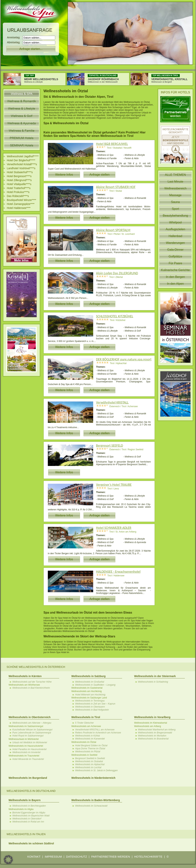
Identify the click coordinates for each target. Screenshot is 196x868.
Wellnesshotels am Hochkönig (86, 691)
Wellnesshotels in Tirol (86, 717)
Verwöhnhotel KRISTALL (112, 402)
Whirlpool (175, 222)
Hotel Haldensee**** (19, 208)
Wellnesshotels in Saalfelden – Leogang (95, 685)
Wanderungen (175, 243)
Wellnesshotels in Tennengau (90, 701)
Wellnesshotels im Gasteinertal (87, 688)
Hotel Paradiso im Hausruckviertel (29, 749)
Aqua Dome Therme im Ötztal (90, 749)
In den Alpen (175, 284)
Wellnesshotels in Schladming (153, 682)
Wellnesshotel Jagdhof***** (23, 156)
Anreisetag (14, 37)
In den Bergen (175, 277)
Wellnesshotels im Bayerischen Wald (31, 816)
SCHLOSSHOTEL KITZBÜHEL (115, 316)
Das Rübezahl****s (18, 196)
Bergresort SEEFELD (110, 446)
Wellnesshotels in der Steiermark (155, 676)
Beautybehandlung (175, 216)
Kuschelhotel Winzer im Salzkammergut (32, 730)
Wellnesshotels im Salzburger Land (89, 698)
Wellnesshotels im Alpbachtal (90, 764)
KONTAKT (34, 857)
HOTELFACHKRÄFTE (148, 857)
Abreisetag (14, 42)
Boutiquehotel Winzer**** (21, 200)
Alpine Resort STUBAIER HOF (116, 187)
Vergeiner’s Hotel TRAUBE (114, 485)
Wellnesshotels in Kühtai (87, 736)
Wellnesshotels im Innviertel (26, 752)
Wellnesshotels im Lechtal (88, 767)
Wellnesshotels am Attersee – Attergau (32, 723)
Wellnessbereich (175, 188)
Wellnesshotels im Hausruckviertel (26, 746)
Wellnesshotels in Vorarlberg (152, 717)
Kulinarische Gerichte (175, 270)
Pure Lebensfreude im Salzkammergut (32, 733)
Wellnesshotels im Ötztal (84, 742)
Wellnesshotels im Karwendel (90, 739)
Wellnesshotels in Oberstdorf (27, 819)
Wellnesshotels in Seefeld (84, 755)
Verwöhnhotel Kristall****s (22, 164)
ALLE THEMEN (175, 175)
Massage (175, 195)
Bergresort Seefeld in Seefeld (90, 758)
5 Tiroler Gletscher (84, 723)
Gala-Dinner (175, 250)
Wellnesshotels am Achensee (86, 726)
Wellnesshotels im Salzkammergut (26, 726)
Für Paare (175, 263)
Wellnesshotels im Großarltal (89, 682)
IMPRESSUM (53, 857)
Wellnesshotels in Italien (26, 834)
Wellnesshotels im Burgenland (28, 778)
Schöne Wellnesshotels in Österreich (36, 667)
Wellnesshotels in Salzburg (88, 676)
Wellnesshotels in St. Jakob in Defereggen (96, 770)
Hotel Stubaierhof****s (20, 172)
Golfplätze (175, 256)
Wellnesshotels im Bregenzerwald (155, 733)
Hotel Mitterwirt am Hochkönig (90, 695)
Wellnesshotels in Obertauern (90, 707)
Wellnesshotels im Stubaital (89, 761)
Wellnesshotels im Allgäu (21, 809)
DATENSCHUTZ (77, 857)
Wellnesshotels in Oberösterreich (29, 717)
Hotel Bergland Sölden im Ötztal (91, 746)
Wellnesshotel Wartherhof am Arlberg (157, 730)
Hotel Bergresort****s (19, 176)
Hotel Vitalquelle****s (19, 184)
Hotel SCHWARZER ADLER (114, 528)
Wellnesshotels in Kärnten (25, 676)
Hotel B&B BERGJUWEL (112, 144)
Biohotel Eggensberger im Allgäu (29, 813)
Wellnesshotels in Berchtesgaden (29, 806)
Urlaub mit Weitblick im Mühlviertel (30, 742)
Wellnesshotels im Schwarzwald (91, 806)
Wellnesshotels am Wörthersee (24, 685)
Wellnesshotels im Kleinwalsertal (151, 723)
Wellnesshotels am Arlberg (148, 726)
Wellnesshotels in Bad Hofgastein (92, 710)
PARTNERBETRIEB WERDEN (110, 857)
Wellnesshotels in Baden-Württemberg (95, 800)
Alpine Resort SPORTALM (113, 230)
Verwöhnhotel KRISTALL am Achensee (95, 730)
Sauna (175, 202)
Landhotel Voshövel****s (21, 168)
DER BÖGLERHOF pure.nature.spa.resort (124, 359)
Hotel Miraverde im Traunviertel (28, 759)
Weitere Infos (64, 175)
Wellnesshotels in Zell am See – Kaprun (95, 704)
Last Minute (175, 182)
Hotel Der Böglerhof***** (21, 160)
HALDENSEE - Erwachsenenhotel (118, 572)
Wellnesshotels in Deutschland (31, 791)
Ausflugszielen (175, 229)
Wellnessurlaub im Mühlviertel (24, 739)
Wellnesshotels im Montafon (152, 736)
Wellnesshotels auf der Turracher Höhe (32, 682)
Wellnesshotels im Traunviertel (24, 756)
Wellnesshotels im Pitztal (88, 752)
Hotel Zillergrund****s (19, 180)
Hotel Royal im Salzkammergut (28, 736)
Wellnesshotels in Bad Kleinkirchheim (31, 688)
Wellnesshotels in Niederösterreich (93, 778)
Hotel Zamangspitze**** (21, 204)
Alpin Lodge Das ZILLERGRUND (117, 273)
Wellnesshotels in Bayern (24, 800)
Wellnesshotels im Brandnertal (153, 739)
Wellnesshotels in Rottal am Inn (28, 822)
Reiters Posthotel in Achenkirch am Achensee (98, 733)
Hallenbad (175, 236)
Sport (175, 209)
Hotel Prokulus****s (18, 192)
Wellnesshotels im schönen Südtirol (31, 843)
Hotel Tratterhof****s (19, 188)
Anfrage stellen (100, 175)
